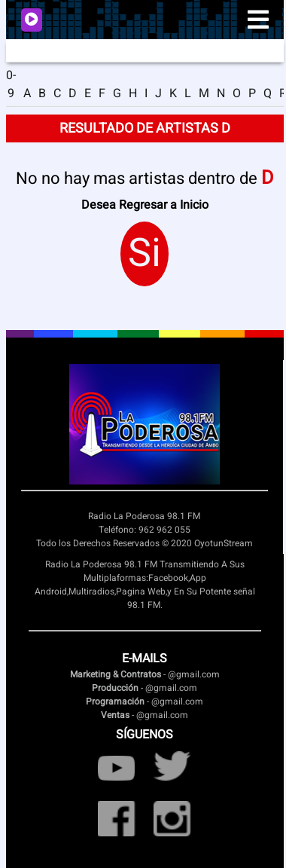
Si (145, 254)
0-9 (11, 84)
